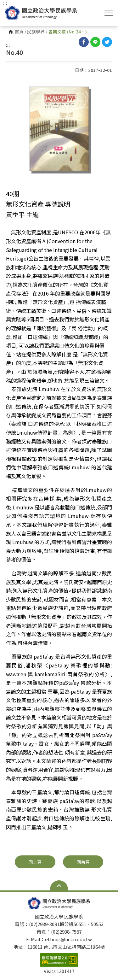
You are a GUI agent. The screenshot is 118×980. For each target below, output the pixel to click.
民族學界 (36, 32)
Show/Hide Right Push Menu (109, 13)
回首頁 (83, 862)
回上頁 (35, 862)
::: (8, 44)
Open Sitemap (59, 885)
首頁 (19, 32)
